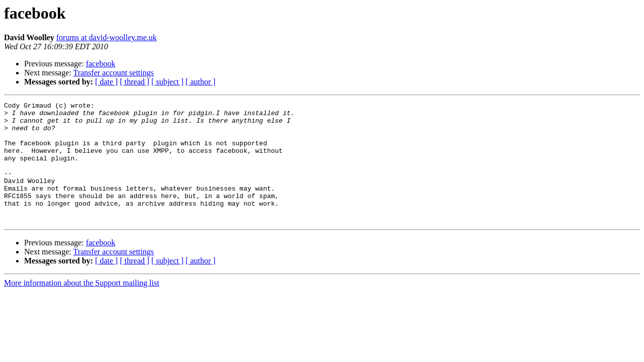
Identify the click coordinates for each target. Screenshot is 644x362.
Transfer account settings (113, 73)
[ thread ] (135, 82)
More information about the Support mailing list (82, 307)
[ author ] (201, 82)
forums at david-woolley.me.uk (107, 37)
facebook (101, 64)
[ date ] (106, 82)
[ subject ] (168, 82)
